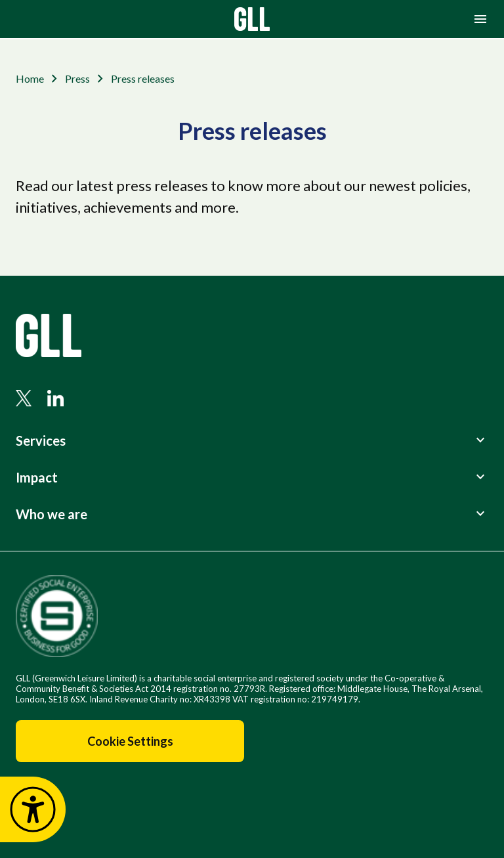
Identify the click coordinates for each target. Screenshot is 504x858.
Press (77, 78)
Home (30, 78)
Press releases (143, 78)
